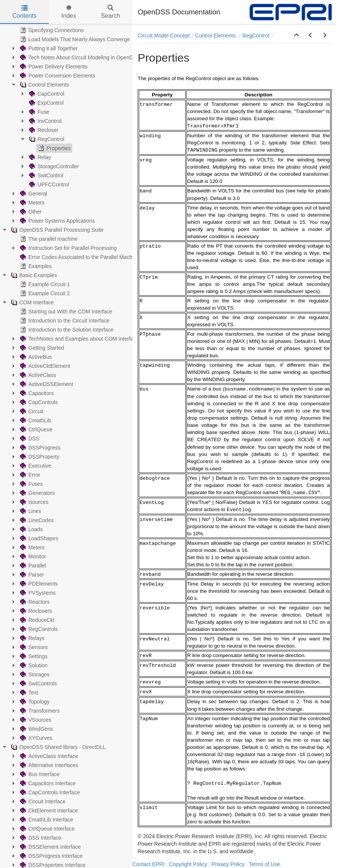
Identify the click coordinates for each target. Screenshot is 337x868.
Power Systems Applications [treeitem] (57, 221)
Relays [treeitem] (32, 638)
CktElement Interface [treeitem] (48, 811)
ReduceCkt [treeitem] (36, 620)
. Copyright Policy (187, 864)
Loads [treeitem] (31, 529)
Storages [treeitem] (34, 674)
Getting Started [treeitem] (41, 348)
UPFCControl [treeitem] (48, 184)
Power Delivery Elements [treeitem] (53, 67)
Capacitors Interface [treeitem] (47, 783)
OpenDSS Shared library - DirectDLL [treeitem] (58, 747)
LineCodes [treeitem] (36, 520)
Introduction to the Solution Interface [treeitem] (66, 330)
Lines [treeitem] (30, 511)
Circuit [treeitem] (31, 411)
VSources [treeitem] (35, 720)
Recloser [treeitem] (43, 130)
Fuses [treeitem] (31, 484)
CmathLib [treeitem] (35, 420)
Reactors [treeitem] (34, 602)
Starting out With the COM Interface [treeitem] (65, 312)
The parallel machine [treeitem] (48, 239)
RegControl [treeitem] (46, 139)
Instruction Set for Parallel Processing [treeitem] (68, 248)
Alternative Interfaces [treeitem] (48, 765)
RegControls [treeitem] (38, 629)
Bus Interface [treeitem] (39, 774)
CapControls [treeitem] (38, 402)
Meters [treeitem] (32, 203)
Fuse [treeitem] (38, 112)
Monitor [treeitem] (32, 556)
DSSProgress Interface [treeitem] (50, 856)
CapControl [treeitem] (46, 94)
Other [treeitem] (30, 212)
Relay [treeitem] (39, 157)
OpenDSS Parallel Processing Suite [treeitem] (57, 230)
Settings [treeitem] (33, 656)
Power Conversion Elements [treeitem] (57, 76)
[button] (297, 36)
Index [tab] (69, 12)
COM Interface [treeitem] (32, 302)
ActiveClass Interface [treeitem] (48, 756)
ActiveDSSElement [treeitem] (46, 384)
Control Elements (216, 36)
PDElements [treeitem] (38, 584)
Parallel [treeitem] (32, 566)
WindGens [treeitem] (36, 729)
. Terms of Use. (264, 864)
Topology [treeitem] (34, 702)
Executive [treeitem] (35, 466)
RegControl (257, 36)
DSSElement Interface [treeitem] (50, 847)
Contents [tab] (25, 12)
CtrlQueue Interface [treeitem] (47, 829)
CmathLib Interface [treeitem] (46, 820)
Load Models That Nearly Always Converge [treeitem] (74, 39)
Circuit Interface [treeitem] (42, 801)
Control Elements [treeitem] (44, 85)
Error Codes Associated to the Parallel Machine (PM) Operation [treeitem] (98, 257)
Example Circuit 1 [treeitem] (44, 284)
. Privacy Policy (227, 864)
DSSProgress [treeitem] (40, 448)
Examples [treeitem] (35, 266)
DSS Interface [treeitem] (40, 838)
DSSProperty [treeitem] (39, 457)
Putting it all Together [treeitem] (48, 48)
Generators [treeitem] (37, 493)
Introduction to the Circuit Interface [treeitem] (64, 321)
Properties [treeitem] (54, 148)
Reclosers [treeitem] (35, 611)
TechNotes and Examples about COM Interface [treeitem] (79, 339)
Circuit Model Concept (164, 36)
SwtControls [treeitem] (38, 684)
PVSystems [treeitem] (37, 593)
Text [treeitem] (28, 693)
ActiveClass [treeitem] (37, 375)
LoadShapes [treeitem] (38, 538)
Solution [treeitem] (33, 665)
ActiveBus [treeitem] (35, 357)
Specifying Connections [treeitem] (51, 30)
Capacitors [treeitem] (36, 393)
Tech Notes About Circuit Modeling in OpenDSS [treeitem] (79, 57)
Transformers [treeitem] (39, 711)
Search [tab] (111, 12)
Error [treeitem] (29, 475)
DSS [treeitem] (29, 439)
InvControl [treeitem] (45, 121)
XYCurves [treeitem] (35, 738)
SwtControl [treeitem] (45, 175)
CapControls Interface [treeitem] (49, 792)
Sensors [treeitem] (33, 647)
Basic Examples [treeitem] (33, 275)
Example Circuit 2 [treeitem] (44, 293)
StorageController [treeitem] (53, 166)
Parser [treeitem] (31, 575)
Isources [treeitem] (33, 502)
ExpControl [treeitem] (46, 103)
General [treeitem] (33, 194)
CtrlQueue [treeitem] (36, 429)
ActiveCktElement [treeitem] (44, 366)
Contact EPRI (148, 864)
